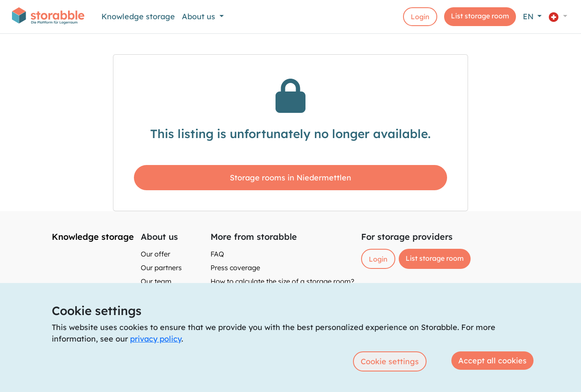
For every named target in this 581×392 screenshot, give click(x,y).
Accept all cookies (492, 361)
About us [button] (200, 16)
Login (420, 17)
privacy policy (156, 339)
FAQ (217, 254)
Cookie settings (390, 361)
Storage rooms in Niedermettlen (290, 178)
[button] (558, 16)
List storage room (480, 16)
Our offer (156, 254)
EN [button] (529, 16)
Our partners (161, 268)
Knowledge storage (138, 16)
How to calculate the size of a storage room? (282, 281)
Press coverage (235, 268)
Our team (156, 281)
